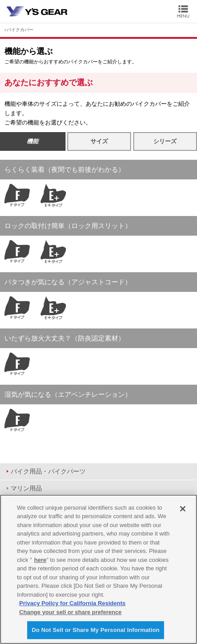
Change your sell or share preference (70, 612)
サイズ (99, 141)
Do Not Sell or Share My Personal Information (96, 630)
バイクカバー (20, 30)
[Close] (183, 509)
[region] (98, 569)
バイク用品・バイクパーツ (48, 471)
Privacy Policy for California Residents (72, 603)
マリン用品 (26, 488)
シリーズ (165, 141)
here (40, 560)
